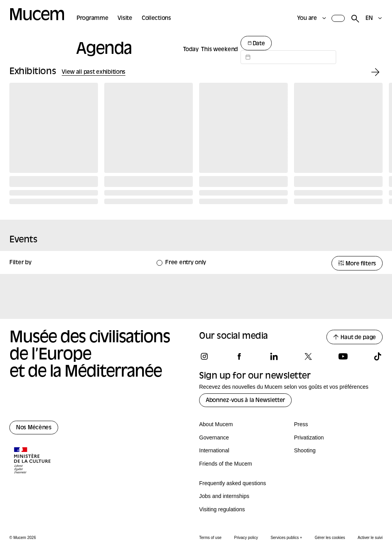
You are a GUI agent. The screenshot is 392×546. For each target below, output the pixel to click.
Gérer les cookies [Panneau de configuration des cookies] (330, 538)
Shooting (305, 450)
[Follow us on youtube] (343, 357)
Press (301, 424)
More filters (357, 264)
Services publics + (286, 538)
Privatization (309, 438)
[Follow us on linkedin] (274, 357)
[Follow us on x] (308, 357)
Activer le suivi (370, 538)
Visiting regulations (222, 509)
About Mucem (216, 424)
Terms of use (210, 538)
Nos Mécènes (34, 428)
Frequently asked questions (233, 483)
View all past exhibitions (94, 72)
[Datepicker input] (288, 57)
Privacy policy (246, 538)
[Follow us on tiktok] (378, 357)
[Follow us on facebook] (239, 357)
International (214, 450)
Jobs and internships (224, 496)
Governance (214, 438)
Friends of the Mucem (225, 464)
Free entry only (186, 263)
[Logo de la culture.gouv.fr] (33, 461)
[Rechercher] (355, 19)
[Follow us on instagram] (204, 357)
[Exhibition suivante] (375, 72)
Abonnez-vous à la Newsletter (245, 401)
